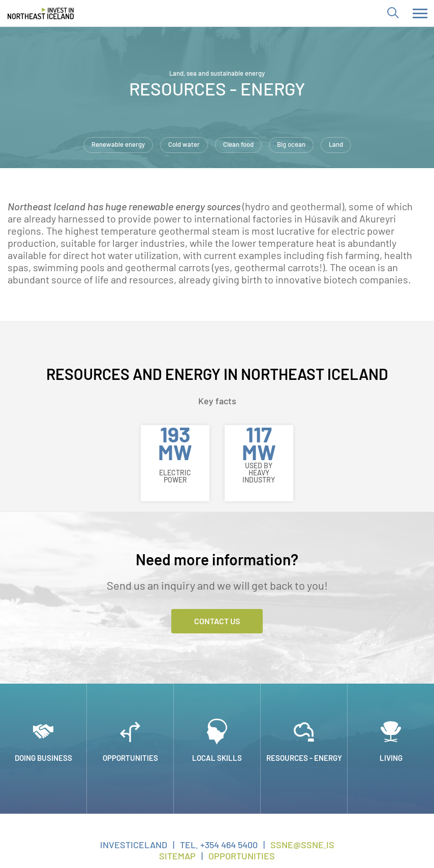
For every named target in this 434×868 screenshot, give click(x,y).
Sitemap (177, 856)
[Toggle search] (392, 13)
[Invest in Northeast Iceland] (41, 13)
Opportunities (242, 856)
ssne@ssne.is (302, 845)
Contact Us (217, 621)
